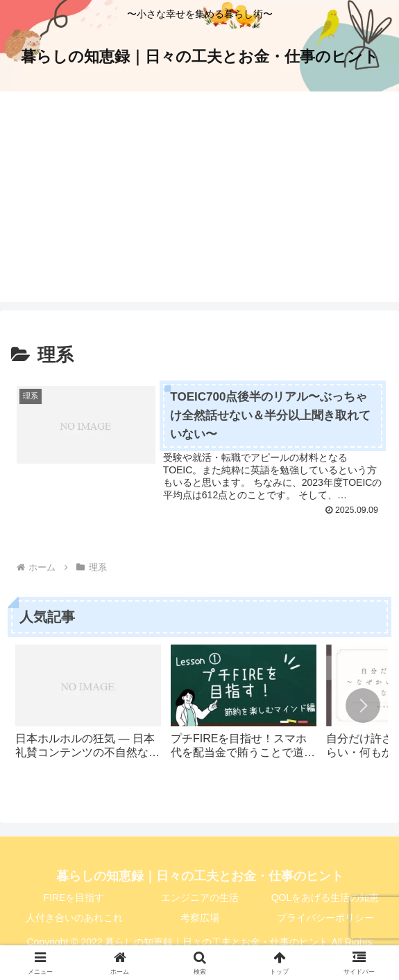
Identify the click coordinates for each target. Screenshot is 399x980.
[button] (363, 706)
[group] (88, 709)
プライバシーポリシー (325, 918)
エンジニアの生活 (200, 898)
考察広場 (200, 918)
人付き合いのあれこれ (74, 918)
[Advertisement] (199, 205)
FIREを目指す (74, 898)
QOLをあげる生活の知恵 (325, 898)
